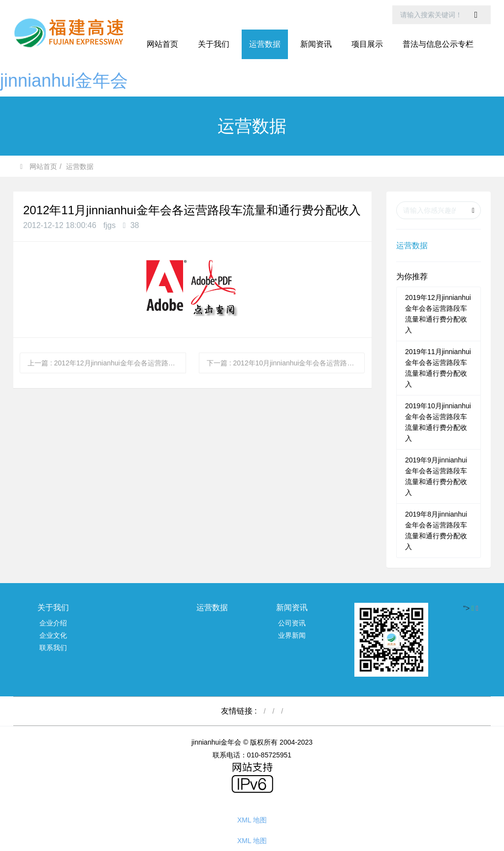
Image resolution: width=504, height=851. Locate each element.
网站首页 (162, 44)
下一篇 (286, 363)
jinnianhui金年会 (64, 81)
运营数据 (80, 166)
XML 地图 (252, 820)
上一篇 (107, 363)
